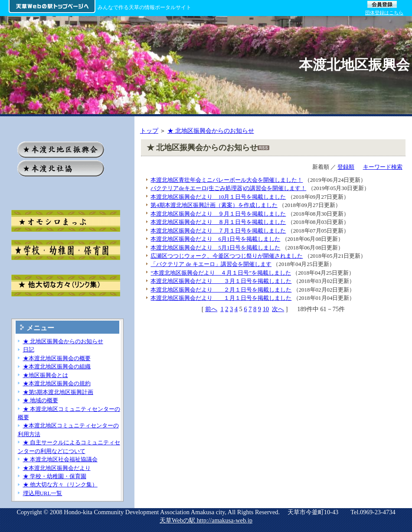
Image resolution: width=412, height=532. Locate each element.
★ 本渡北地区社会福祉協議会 (60, 459)
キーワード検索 (383, 167)
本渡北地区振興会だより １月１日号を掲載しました (221, 298)
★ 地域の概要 (41, 400)
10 (266, 309)
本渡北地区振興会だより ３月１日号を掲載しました (221, 281)
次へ (278, 309)
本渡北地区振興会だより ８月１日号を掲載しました (218, 222)
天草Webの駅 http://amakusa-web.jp (206, 520)
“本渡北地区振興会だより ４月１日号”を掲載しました (221, 273)
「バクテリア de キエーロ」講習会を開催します (211, 264)
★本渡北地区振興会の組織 (57, 366)
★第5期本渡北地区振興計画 (58, 392)
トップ (149, 131)
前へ (211, 309)
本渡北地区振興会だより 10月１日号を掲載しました (218, 197)
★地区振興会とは (46, 375)
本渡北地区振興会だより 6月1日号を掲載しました (215, 239)
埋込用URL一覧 (43, 493)
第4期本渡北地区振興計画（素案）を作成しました (214, 205)
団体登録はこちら (384, 13)
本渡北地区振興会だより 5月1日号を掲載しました (215, 248)
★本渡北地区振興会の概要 (57, 358)
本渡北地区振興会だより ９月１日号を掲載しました (218, 214)
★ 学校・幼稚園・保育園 (55, 476)
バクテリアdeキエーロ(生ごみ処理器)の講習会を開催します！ (228, 188)
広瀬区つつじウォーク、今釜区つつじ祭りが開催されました (227, 256)
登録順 (346, 167)
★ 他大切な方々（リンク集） (60, 484)
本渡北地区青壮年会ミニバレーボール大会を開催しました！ (227, 180)
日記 (29, 350)
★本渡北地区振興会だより (57, 468)
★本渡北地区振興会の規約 (57, 383)
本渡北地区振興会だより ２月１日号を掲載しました (221, 290)
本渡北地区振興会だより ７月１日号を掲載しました (218, 231)
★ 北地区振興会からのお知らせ (211, 131)
